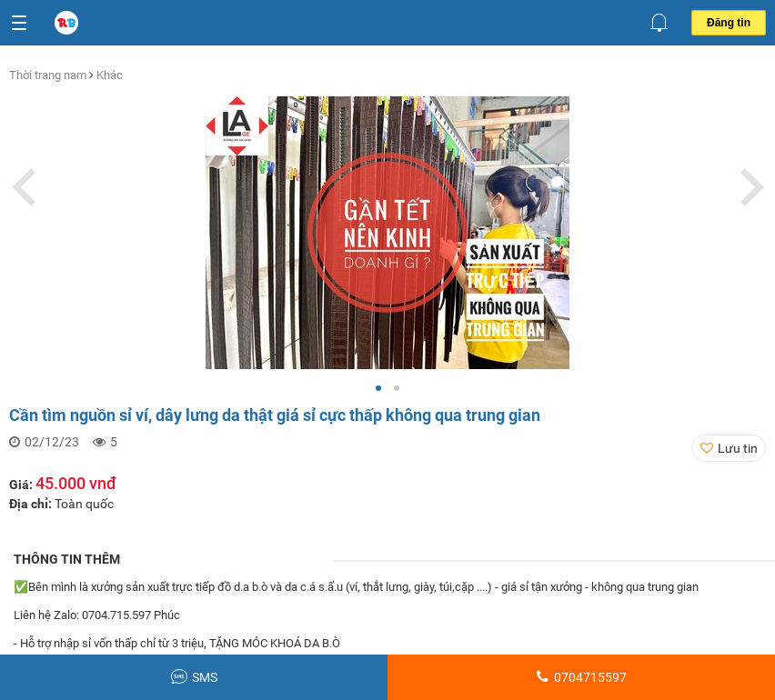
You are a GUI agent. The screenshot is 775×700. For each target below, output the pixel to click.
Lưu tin (738, 448)
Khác (110, 75)
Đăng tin (729, 23)
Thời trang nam (49, 75)
